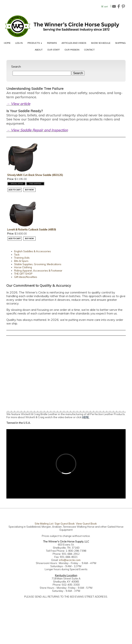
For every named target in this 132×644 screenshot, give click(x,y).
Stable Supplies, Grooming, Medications (38, 264)
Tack (17, 255)
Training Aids (22, 258)
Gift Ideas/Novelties (26, 277)
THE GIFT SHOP (23, 274)
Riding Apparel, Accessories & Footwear (38, 271)
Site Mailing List (44, 524)
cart (106, 7)
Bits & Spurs (21, 261)
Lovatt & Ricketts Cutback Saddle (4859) (32, 230)
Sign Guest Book (65, 524)
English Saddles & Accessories (33, 251)
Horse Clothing (23, 267)
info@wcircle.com (70, 560)
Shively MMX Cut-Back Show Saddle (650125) (35, 175)
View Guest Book (86, 524)
